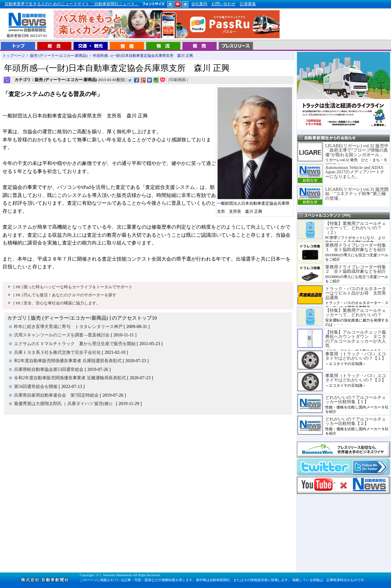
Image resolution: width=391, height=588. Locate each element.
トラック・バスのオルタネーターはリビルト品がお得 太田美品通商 (356, 293)
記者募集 (248, 4)
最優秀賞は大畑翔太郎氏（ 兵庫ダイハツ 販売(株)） (64, 403)
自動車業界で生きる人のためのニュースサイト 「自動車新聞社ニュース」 (72, 4)
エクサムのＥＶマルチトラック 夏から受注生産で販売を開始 (75, 344)
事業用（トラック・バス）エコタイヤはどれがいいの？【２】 (356, 378)
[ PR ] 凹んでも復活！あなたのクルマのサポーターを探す (65, 295)
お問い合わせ (223, 4)
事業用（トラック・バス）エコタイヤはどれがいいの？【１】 (356, 356)
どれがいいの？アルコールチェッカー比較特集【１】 (356, 399)
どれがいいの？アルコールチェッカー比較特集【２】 (356, 421)
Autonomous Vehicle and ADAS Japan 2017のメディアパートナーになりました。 (355, 172)
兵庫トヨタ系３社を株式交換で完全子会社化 (57, 352)
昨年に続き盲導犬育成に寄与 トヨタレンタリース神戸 (68, 326)
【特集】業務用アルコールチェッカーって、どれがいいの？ (356, 312)
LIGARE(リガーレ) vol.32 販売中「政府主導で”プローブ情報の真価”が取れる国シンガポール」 (357, 150)
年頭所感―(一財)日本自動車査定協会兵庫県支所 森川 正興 (143, 56)
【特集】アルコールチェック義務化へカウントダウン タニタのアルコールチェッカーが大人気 (356, 339)
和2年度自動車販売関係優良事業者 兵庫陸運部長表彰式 (68, 361)
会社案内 (199, 4)
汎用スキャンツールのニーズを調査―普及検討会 (62, 335)
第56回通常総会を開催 (36, 386)
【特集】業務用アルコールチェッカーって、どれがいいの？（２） (356, 228)
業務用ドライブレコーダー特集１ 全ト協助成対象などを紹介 (356, 247)
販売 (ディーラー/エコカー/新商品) (59, 56)
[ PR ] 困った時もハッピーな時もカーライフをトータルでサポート (73, 287)
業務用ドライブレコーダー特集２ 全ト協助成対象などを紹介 (356, 269)
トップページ (14, 56)
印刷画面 (178, 80)
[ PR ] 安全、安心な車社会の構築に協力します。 (57, 303)
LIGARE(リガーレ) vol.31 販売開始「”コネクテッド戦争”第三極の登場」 (357, 194)
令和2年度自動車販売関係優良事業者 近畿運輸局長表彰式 (70, 378)
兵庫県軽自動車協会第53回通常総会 (49, 369)
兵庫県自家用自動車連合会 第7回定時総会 (56, 395)
